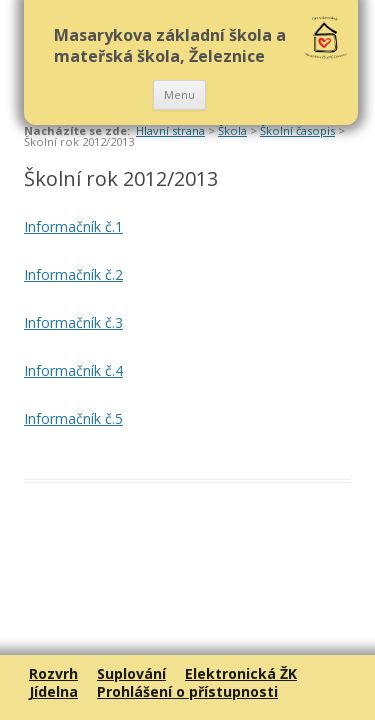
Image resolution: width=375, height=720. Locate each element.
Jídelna (53, 691)
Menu (179, 94)
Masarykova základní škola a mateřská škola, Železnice (170, 45)
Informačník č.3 (73, 322)
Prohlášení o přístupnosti (187, 691)
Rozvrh (53, 673)
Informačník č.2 (73, 274)
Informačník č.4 (73, 370)
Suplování (131, 673)
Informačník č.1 (73, 226)
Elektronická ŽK (241, 673)
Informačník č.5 (73, 418)
